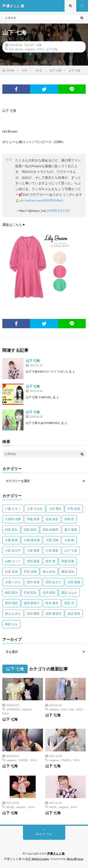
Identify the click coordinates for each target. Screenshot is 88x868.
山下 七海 (35, 45)
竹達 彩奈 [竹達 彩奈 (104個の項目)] (30, 593)
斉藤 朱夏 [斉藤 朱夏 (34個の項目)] (68, 561)
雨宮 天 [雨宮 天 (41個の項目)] (69, 603)
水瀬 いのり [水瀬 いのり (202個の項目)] (13, 582)
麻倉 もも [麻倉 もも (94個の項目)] (11, 624)
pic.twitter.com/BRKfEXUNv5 (42, 200)
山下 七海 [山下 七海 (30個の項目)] (71, 551)
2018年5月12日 (58, 211)
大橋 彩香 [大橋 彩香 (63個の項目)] (11, 540)
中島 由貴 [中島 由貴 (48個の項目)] (74, 509)
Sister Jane (68, 709)
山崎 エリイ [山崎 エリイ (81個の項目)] (13, 561)
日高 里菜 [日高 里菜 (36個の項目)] (11, 572)
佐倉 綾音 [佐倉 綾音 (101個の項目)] (52, 519)
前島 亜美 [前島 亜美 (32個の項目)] (30, 530)
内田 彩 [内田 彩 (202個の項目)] (69, 519)
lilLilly (10, 807)
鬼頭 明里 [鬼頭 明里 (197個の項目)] (74, 614)
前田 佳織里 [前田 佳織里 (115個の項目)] (50, 530)
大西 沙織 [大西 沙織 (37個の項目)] (52, 540)
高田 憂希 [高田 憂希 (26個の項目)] (33, 614)
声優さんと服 (56, 853)
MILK (53, 807)
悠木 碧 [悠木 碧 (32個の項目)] (50, 561)
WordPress (75, 859)
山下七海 (52, 49)
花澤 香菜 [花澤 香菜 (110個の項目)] (49, 593)
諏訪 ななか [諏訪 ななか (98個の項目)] (69, 593)
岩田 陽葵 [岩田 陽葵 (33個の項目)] (33, 561)
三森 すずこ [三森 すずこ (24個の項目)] (13, 509)
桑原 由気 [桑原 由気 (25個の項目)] (68, 572)
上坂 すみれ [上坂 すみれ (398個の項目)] (35, 509)
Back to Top (44, 834)
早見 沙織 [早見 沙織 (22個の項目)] (30, 572)
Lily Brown (16, 49)
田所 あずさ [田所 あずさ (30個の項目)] (54, 582)
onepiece (30, 49)
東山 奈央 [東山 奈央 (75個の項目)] (49, 572)
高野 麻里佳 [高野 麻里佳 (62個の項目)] (54, 614)
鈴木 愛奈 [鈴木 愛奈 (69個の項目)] (52, 603)
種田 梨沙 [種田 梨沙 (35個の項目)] (11, 593)
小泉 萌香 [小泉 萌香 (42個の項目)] (52, 551)
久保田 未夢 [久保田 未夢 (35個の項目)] (13, 519)
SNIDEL (24, 760)
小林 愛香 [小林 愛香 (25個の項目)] (33, 551)
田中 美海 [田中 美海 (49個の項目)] (33, 582)
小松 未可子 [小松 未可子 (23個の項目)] (13, 551)
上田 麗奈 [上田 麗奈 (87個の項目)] (55, 509)
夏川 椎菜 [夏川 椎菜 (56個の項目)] (71, 530)
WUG (40, 49)
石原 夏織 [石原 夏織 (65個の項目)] (74, 582)
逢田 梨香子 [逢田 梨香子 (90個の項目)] (32, 603)
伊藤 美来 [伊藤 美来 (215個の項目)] (33, 519)
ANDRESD (13, 709)
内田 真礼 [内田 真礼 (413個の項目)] (11, 530)
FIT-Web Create (37, 859)
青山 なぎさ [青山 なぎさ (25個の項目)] (13, 614)
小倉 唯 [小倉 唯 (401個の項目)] (69, 540)
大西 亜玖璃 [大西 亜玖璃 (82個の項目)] (32, 540)
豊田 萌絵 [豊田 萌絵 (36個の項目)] (11, 603)
